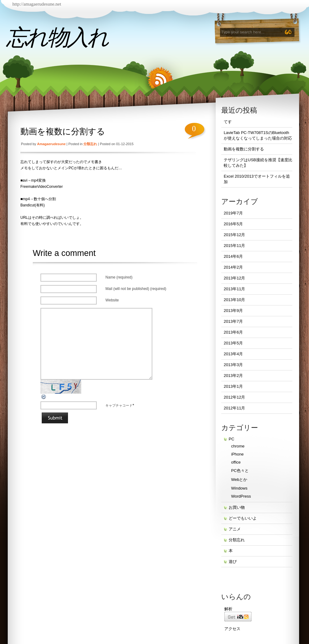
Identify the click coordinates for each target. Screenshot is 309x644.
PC (231, 439)
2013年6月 (233, 332)
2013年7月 (233, 321)
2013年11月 (234, 289)
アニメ (235, 529)
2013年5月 (233, 343)
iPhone (237, 454)
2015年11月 (234, 246)
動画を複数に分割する (63, 132)
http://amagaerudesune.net (37, 4)
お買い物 (237, 507)
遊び (233, 562)
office (236, 462)
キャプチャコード (119, 405)
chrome (238, 446)
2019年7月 (233, 213)
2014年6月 (233, 256)
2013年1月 (233, 386)
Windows (239, 488)
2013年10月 (234, 300)
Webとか (239, 480)
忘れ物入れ (57, 37)
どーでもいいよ (243, 518)
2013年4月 (233, 354)
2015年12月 (234, 235)
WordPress (241, 496)
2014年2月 (233, 267)
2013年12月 (234, 278)
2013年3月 (233, 365)
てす (228, 122)
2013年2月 (233, 376)
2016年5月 (233, 224)
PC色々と (240, 471)
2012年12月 (234, 397)
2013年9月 (233, 311)
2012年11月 (234, 408)
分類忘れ (90, 144)
